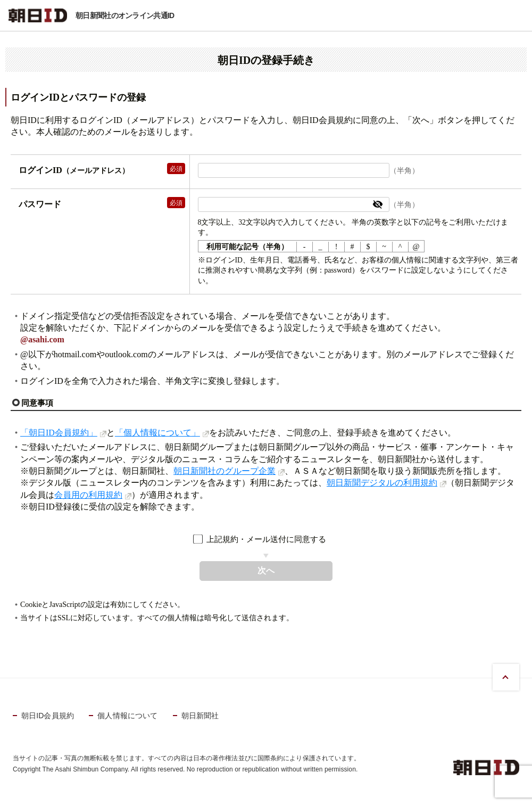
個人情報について (127, 716)
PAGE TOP (506, 677)
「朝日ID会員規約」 (59, 433)
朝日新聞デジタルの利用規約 (382, 483)
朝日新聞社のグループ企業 (225, 471)
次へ (266, 570)
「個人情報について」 (157, 433)
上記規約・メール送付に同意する (266, 539)
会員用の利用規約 (88, 495)
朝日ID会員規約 (48, 716)
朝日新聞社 (200, 716)
